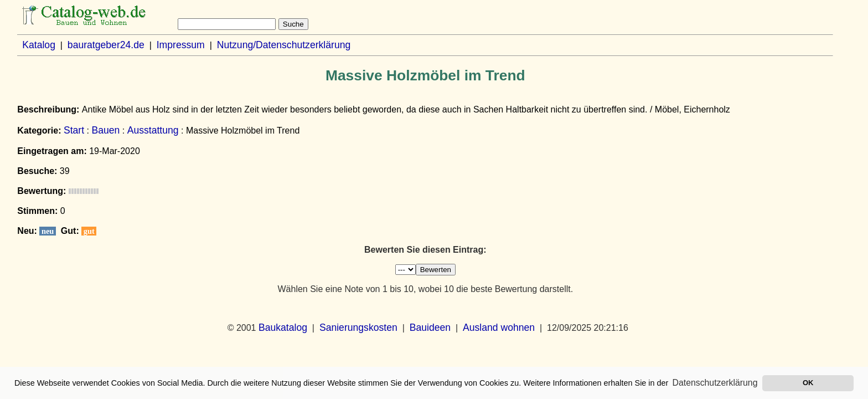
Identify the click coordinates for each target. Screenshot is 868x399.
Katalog (39, 45)
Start (74, 130)
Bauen (105, 130)
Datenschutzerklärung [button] (715, 383)
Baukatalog (283, 328)
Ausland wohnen (499, 328)
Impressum (181, 45)
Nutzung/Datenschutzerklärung (284, 45)
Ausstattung (153, 130)
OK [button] (808, 383)
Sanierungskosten (358, 328)
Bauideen (430, 328)
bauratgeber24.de (106, 45)
